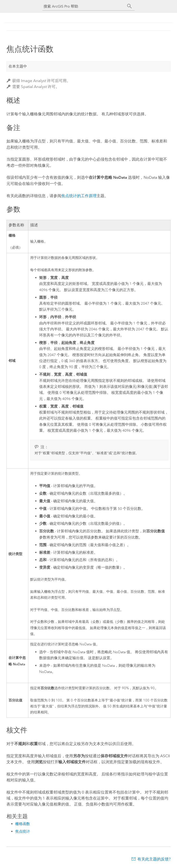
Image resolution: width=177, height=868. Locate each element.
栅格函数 (23, 824)
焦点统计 (23, 831)
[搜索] (130, 6)
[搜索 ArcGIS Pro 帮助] (84, 6)
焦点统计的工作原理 (79, 196)
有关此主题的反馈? (154, 859)
